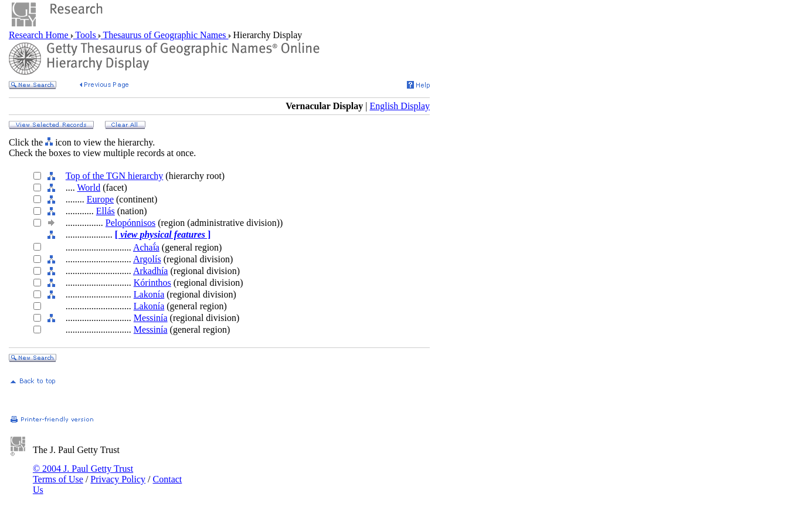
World (89, 187)
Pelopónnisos (130, 223)
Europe (100, 199)
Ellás (106, 211)
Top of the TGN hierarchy (115, 176)
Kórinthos (152, 283)
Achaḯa (146, 247)
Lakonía (149, 294)
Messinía (151, 318)
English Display (400, 106)
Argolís (147, 259)
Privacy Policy (118, 479)
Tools (86, 35)
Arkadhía (151, 271)
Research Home (40, 35)
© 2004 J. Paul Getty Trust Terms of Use (83, 474)
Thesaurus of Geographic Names (165, 35)
